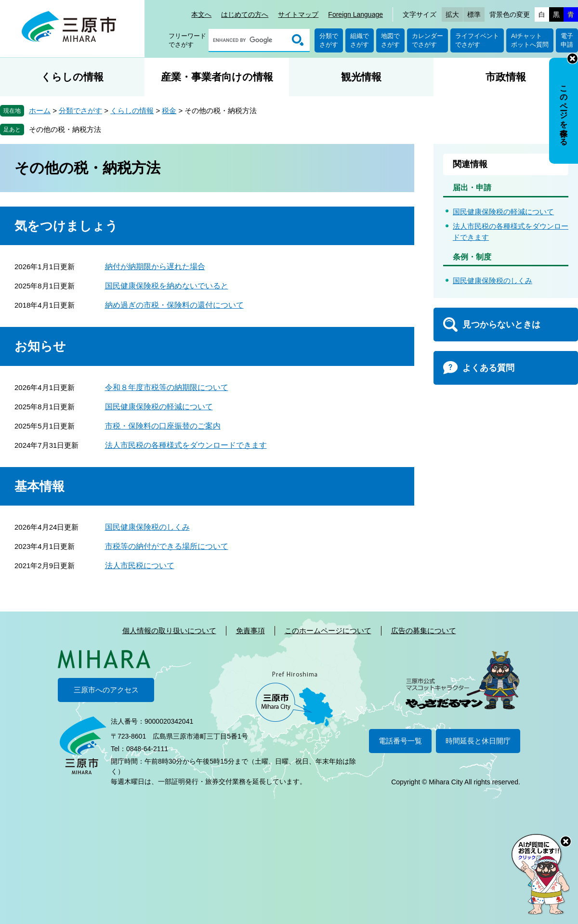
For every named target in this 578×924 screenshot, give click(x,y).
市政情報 (506, 77)
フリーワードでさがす (187, 40)
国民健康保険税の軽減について (159, 407)
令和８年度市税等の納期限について (167, 387)
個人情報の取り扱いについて (169, 631)
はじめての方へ (245, 14)
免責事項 (250, 631)
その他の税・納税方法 (65, 129)
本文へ (201, 14)
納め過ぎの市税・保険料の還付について (174, 305)
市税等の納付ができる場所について (167, 546)
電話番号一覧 (400, 741)
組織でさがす (360, 40)
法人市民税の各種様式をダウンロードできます (186, 445)
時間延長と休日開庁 (478, 741)
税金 (169, 111)
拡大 (452, 14)
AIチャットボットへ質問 (530, 40)
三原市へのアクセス (106, 690)
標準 (474, 14)
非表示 (572, 59)
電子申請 (567, 40)
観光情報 (361, 77)
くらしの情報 (72, 77)
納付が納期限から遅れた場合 (155, 267)
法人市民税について (140, 566)
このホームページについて (328, 631)
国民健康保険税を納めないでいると (167, 286)
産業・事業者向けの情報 (217, 77)
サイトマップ (298, 14)
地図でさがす (390, 40)
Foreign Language (355, 14)
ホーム (40, 111)
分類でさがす (329, 40)
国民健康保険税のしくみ (147, 527)
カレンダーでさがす (427, 40)
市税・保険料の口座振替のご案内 (163, 426)
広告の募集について (424, 631)
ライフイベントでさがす (477, 40)
